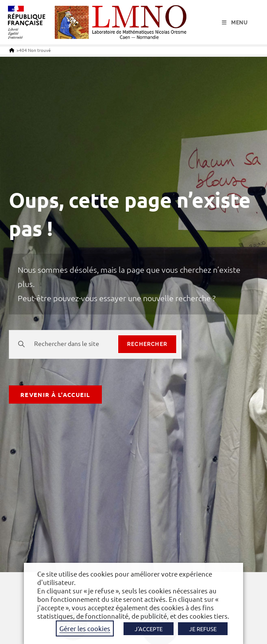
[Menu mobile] (235, 23)
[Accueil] (12, 50)
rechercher (147, 344)
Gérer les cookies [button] (85, 628)
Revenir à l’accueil (55, 395)
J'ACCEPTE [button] (149, 629)
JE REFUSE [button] (203, 629)
